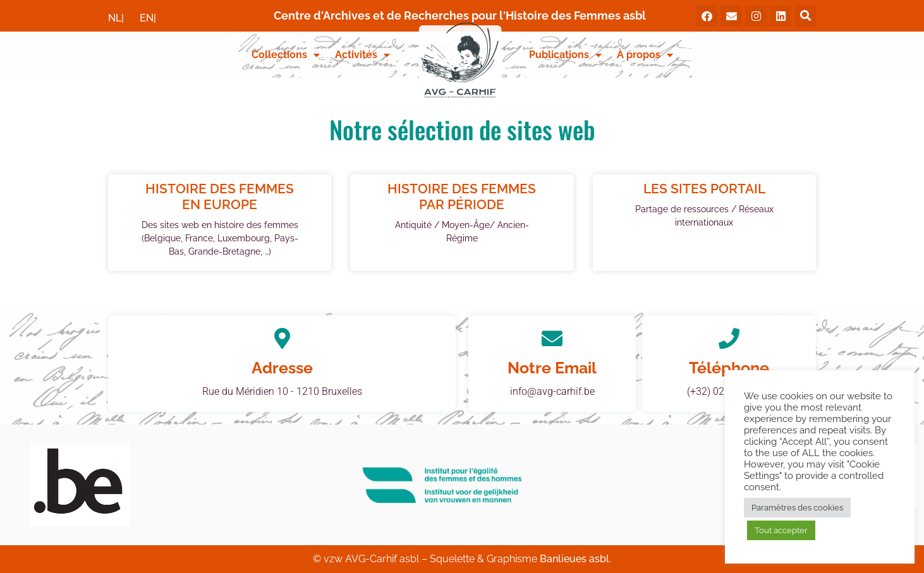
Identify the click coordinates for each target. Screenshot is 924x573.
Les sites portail (704, 189)
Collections (286, 55)
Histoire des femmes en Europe (220, 196)
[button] (805, 16)
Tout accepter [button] (781, 530)
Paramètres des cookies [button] (797, 508)
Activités (362, 55)
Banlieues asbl (574, 559)
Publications (565, 55)
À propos (645, 55)
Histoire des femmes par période (462, 196)
